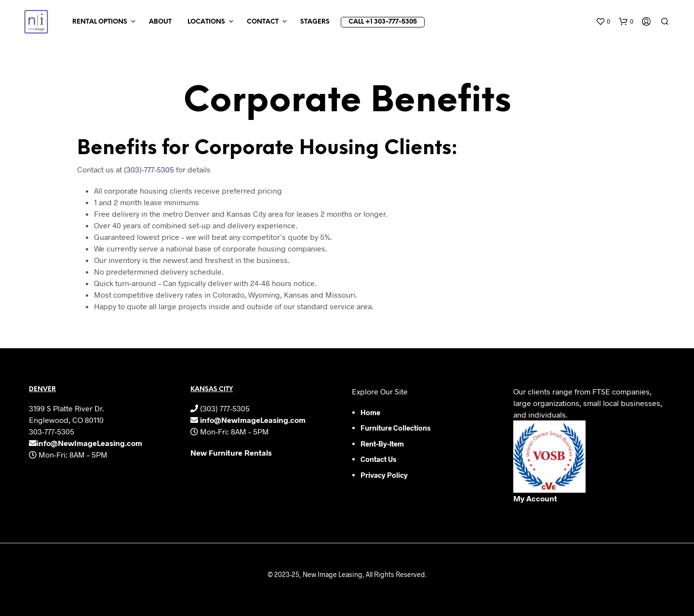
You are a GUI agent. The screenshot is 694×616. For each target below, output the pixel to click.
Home (370, 412)
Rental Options (100, 22)
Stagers (315, 22)
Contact (263, 22)
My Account (535, 498)
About (160, 22)
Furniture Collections (395, 428)
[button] (603, 22)
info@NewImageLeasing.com (89, 443)
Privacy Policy (384, 475)
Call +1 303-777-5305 (383, 22)
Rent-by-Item (382, 444)
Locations (206, 22)
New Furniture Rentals (231, 452)
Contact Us (378, 459)
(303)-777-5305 (149, 169)
